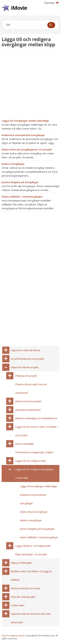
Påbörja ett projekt (26, 376)
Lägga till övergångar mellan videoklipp (25, 121)
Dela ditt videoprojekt (23, 597)
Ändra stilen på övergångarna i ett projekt (27, 149)
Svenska (52, 3)
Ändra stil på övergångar (34, 512)
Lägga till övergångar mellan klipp (38, 486)
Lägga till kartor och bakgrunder (33, 546)
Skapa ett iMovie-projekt (25, 367)
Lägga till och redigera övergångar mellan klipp (34, 473)
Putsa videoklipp (24, 444)
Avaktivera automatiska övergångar (23, 135)
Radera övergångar (13, 164)
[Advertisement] (30, 85)
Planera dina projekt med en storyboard (31, 388)
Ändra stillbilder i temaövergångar (22, 197)
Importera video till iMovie (25, 350)
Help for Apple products (13, 635)
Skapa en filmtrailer (21, 563)
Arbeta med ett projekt (28, 401)
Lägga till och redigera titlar (31, 461)
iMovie (19, 8)
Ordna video (18, 605)
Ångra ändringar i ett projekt (31, 554)
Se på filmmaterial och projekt (27, 359)
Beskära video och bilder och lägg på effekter (31, 575)
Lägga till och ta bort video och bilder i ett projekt (37, 431)
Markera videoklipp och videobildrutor (36, 418)
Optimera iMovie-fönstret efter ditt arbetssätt (31, 618)
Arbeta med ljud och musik (25, 588)
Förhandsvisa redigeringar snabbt (34, 452)
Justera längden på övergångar (20, 182)
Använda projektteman (28, 410)
